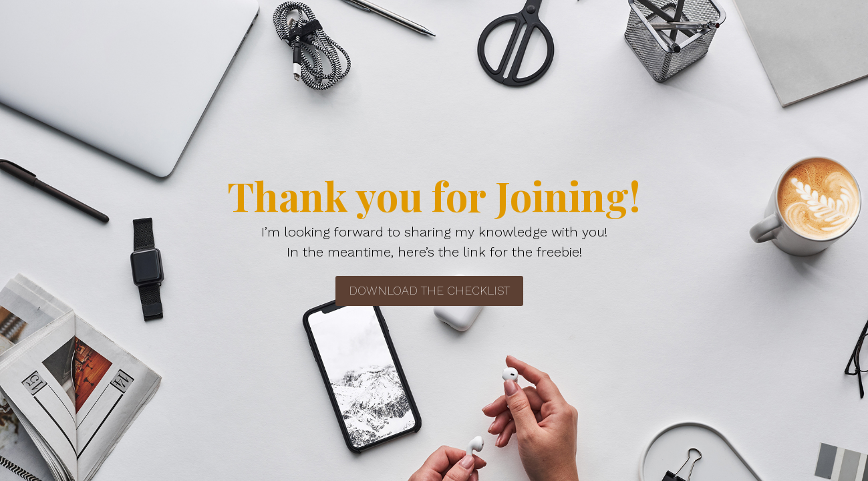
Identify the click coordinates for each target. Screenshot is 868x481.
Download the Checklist (429, 290)
